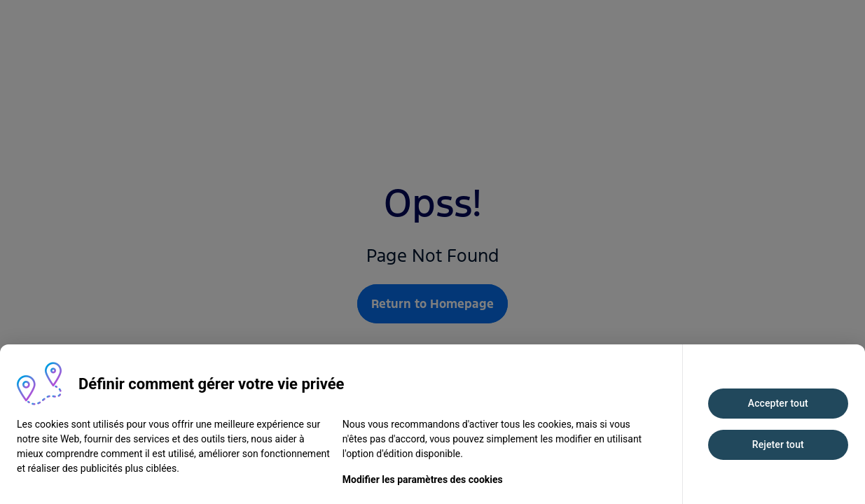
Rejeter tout (778, 444)
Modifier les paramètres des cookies (423, 479)
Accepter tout (778, 403)
